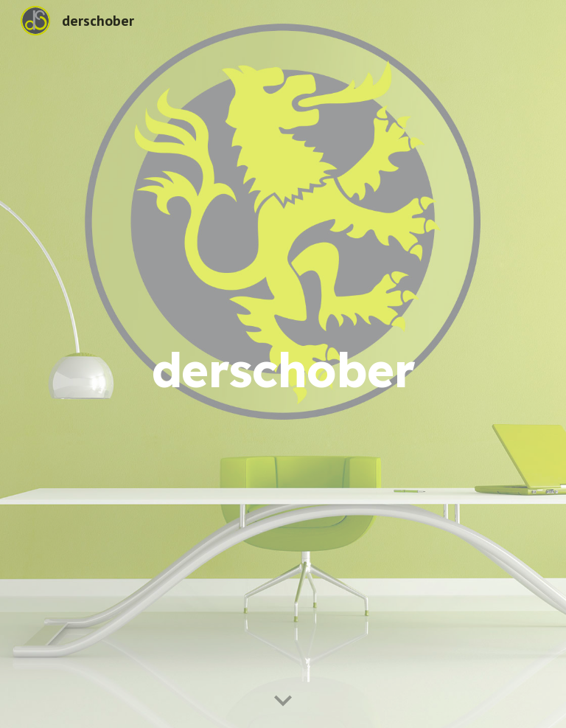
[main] (283, 364)
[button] (283, 701)
